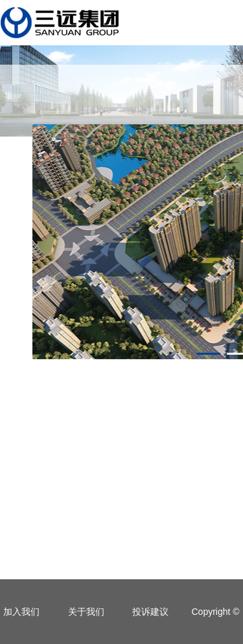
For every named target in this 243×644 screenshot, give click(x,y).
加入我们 (21, 612)
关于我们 (86, 612)
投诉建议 (150, 612)
